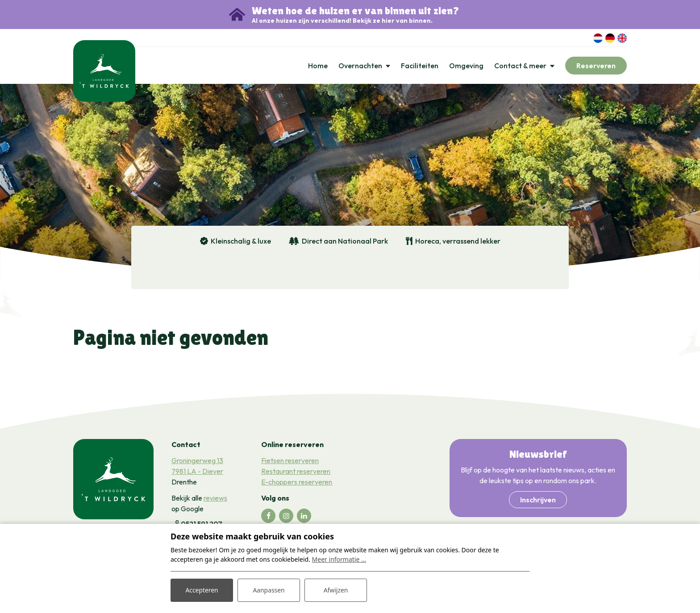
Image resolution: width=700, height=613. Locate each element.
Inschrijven (538, 500)
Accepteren (202, 590)
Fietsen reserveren (290, 461)
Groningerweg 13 (197, 461)
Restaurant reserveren (296, 472)
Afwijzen (335, 590)
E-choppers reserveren (297, 482)
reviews (215, 498)
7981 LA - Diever (197, 472)
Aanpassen (269, 590)
